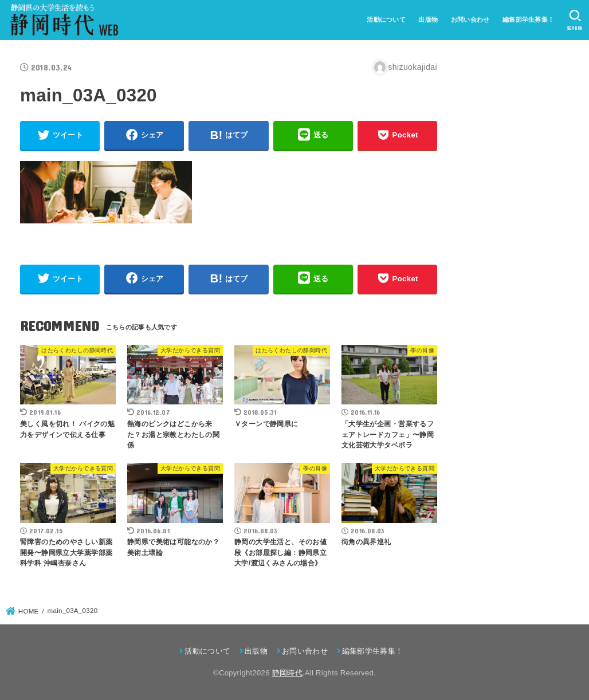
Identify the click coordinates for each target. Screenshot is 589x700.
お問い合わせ (470, 19)
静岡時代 (287, 673)
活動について (386, 19)
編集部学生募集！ (528, 19)
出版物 (428, 19)
